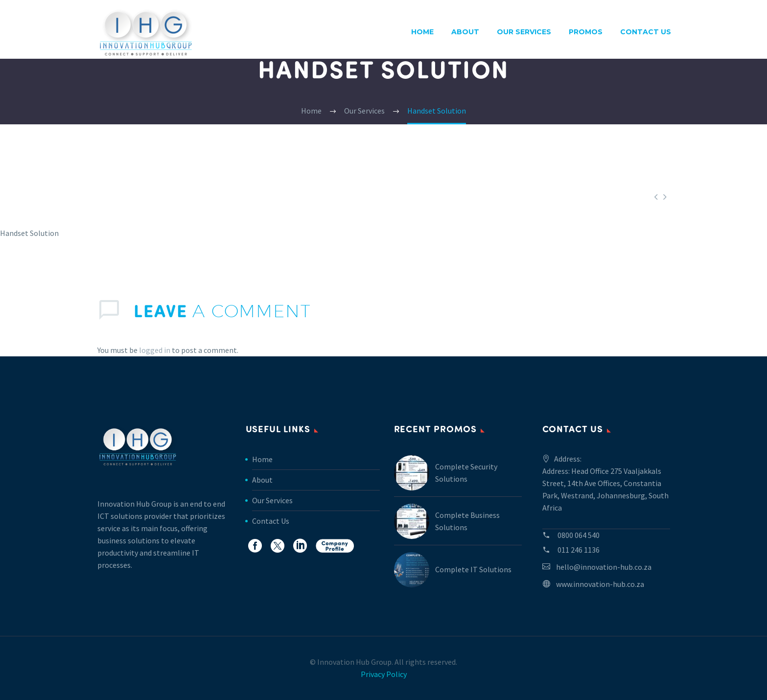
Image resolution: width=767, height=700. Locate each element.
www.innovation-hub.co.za (600, 584)
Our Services (524, 32)
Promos (586, 32)
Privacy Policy (384, 674)
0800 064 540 (579, 535)
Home (422, 32)
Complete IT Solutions (473, 569)
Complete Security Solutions (466, 473)
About (465, 32)
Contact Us (646, 32)
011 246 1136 (579, 550)
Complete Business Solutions (467, 521)
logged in (155, 350)
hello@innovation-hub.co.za (604, 567)
